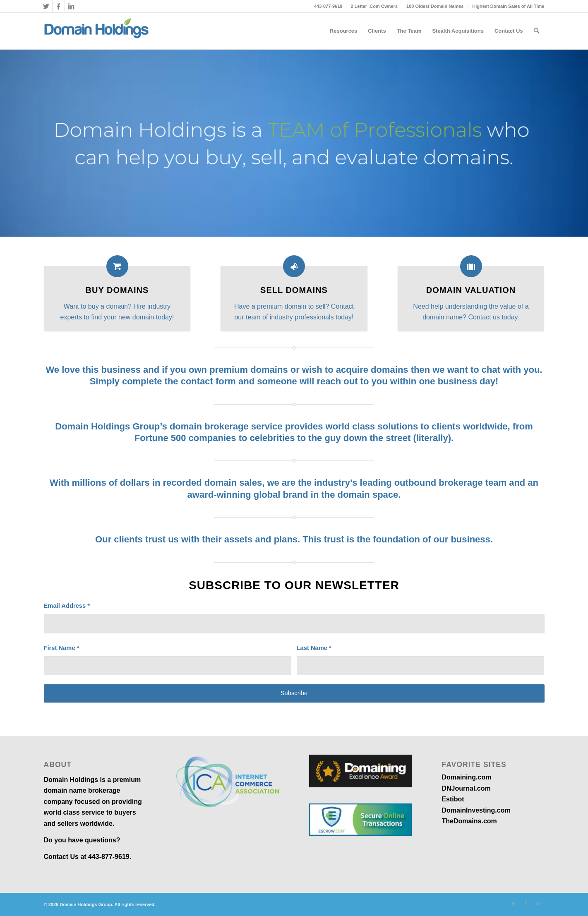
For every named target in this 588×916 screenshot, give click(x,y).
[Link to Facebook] (59, 6)
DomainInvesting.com (476, 810)
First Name (62, 648)
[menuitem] (374, 6)
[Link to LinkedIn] (71, 6)
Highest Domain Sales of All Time (508, 6)
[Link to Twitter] (46, 6)
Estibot (453, 799)
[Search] (536, 31)
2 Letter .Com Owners (374, 6)
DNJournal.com (466, 788)
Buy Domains (117, 290)
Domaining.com (466, 777)
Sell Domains (294, 290)
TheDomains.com (469, 821)
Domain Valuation (471, 290)
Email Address (67, 606)
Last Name (314, 648)
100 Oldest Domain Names (435, 6)
